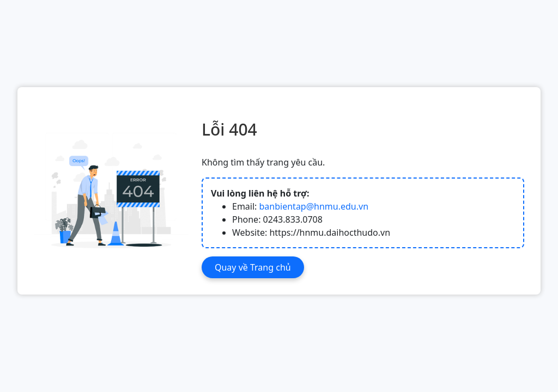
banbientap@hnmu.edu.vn (314, 206)
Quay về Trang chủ (253, 267)
